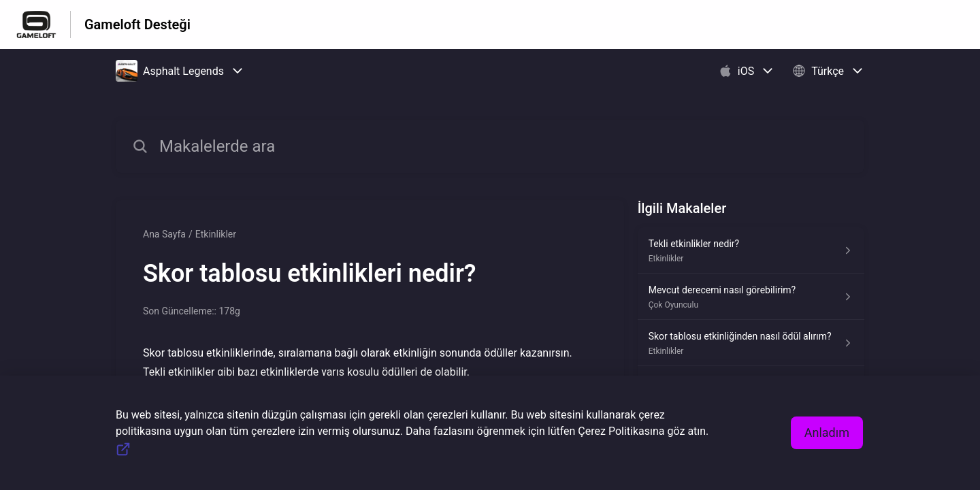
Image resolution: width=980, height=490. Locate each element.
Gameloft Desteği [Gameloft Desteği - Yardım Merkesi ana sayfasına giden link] (137, 24)
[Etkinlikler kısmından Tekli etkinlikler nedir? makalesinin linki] (751, 250)
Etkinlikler (216, 234)
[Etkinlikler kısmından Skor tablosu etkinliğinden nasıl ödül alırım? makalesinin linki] (751, 343)
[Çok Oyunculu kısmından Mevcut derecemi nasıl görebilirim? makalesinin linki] (751, 297)
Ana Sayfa (164, 234)
